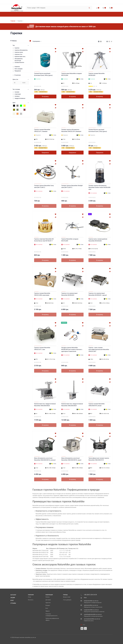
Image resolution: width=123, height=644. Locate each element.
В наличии (18, 75)
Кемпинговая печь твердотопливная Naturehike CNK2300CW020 (45, 405)
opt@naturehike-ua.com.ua (91, 605)
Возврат (48, 605)
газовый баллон (19, 62)
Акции (13, 598)
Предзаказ (18, 71)
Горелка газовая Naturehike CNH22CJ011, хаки (42, 349)
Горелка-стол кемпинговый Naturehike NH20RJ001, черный (98, 294)
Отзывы (13, 603)
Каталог (13, 595)
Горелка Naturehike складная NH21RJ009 (70, 240)
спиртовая (18, 94)
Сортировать (36, 41)
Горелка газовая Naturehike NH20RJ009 (96, 74)
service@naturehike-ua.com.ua (92, 619)
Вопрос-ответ (67, 597)
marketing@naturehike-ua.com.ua (93, 614)
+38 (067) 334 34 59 (90, 595)
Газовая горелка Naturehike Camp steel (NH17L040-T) (44, 187)
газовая (17, 92)
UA (81, 625)
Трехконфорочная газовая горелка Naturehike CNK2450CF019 (99, 459)
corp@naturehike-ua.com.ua (91, 610)
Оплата (48, 597)
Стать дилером (67, 600)
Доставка (48, 600)
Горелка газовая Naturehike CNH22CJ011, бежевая (42, 130)
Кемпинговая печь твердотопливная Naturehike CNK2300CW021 (72, 405)
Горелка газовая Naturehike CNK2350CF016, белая (96, 405)
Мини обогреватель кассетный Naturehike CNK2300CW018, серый (71, 459)
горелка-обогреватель (21, 50)
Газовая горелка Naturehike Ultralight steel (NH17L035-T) (72, 187)
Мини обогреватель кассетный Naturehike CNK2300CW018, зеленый (45, 459)
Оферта (48, 611)
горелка (17, 48)
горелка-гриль (19, 52)
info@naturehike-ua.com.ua (91, 601)
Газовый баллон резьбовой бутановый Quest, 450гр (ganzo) (43, 74)
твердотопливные (20, 98)
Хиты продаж (19, 69)
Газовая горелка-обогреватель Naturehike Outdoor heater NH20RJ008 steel (99, 187)
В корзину (45, 96)
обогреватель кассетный (19, 60)
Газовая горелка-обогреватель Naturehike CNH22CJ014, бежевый (71, 130)
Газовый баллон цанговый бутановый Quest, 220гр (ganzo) (98, 130)
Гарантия (48, 603)
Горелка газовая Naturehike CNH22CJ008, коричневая (42, 294)
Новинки (17, 67)
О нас (29, 597)
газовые (17, 96)
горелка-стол (18, 54)
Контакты (31, 600)
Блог (12, 600)
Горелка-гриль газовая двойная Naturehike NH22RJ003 (98, 240)
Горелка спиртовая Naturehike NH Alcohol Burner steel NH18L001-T (44, 240)
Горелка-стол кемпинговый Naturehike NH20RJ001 (69, 294)
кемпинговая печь (20, 57)
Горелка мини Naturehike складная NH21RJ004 (72, 74)
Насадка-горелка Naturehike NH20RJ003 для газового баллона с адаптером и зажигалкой (72, 349)
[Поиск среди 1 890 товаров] (57, 8)
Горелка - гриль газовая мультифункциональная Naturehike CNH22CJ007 (99, 349)
